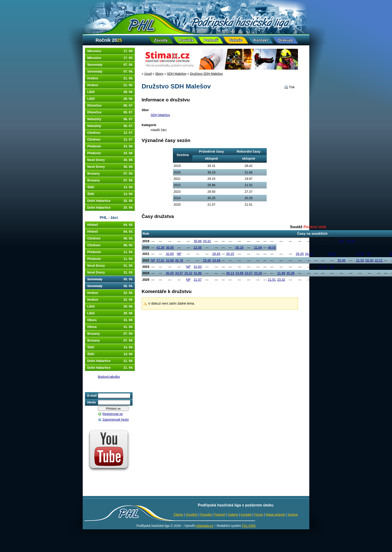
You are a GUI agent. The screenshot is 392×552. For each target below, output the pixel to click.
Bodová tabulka (109, 377)
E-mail (92, 396)
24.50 (360, 254)
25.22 (188, 273)
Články (178, 515)
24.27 (309, 254)
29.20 (300, 254)
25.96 (341, 260)
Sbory (159, 74)
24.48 (216, 260)
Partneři (220, 515)
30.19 (239, 247)
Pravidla (206, 515)
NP (341, 241)
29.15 (230, 254)
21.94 (258, 247)
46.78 (179, 260)
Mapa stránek (275, 515)
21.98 (281, 273)
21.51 (272, 280)
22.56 (198, 247)
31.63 (198, 267)
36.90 (170, 247)
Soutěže (192, 515)
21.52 (360, 260)
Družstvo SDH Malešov (206, 74)
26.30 (369, 260)
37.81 (161, 260)
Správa (293, 515)
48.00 (272, 247)
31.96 (198, 273)
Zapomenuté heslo (116, 420)
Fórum (259, 515)
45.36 (290, 273)
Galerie (233, 515)
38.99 (332, 254)
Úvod (148, 74)
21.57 (198, 280)
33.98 (170, 260)
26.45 (216, 254)
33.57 (179, 273)
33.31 (207, 241)
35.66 (198, 241)
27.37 (323, 267)
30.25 (170, 273)
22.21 (379, 260)
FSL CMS (249, 526)
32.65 (170, 254)
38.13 (230, 273)
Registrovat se (113, 414)
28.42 (351, 241)
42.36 (161, 247)
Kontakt (246, 515)
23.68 (239, 273)
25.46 (207, 260)
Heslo (92, 402)
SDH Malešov (177, 74)
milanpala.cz (204, 526)
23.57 (249, 273)
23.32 (281, 280)
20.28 (258, 273)
